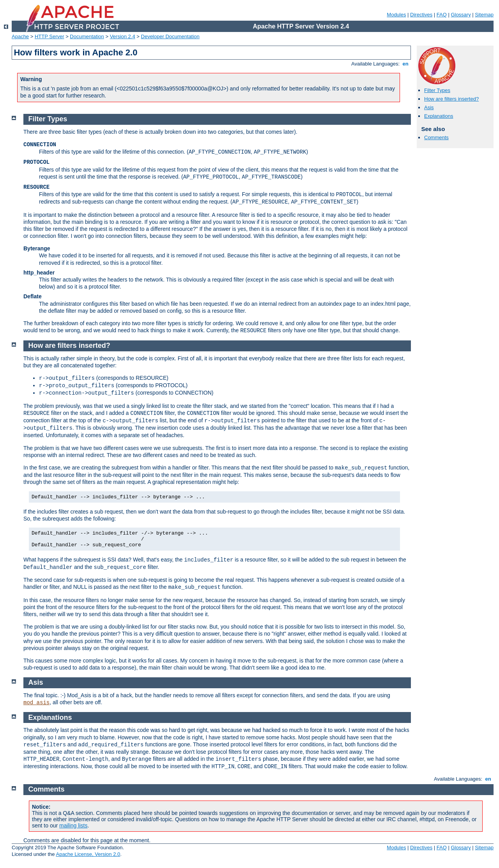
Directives (421, 15)
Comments (436, 137)
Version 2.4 (123, 36)
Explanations (439, 116)
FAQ (442, 15)
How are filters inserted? (451, 99)
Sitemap (484, 15)
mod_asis (36, 703)
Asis (429, 107)
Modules (396, 15)
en (405, 64)
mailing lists (73, 825)
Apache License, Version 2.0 (88, 854)
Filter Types (437, 90)
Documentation (87, 36)
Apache (20, 36)
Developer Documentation (170, 36)
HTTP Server (50, 36)
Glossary (461, 15)
